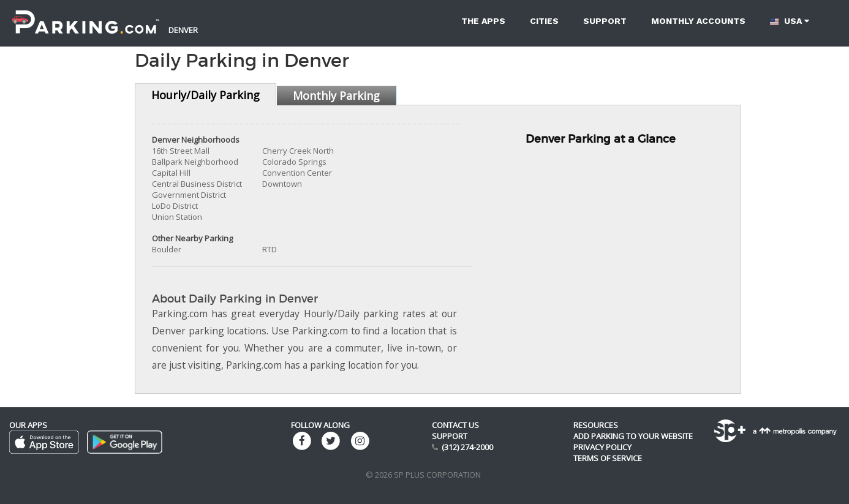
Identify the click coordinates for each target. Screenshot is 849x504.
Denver (183, 30)
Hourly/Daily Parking (206, 95)
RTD (270, 249)
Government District (189, 195)
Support (605, 21)
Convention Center (297, 173)
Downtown (282, 184)
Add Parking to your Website (633, 436)
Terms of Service (608, 458)
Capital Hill (171, 173)
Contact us (455, 425)
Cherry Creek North (298, 151)
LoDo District (175, 206)
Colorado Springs (294, 162)
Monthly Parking (336, 96)
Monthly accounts (698, 21)
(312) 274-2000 (467, 447)
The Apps (483, 21)
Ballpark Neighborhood (195, 162)
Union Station (177, 217)
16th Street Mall (181, 151)
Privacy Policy (602, 447)
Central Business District (197, 184)
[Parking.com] (86, 15)
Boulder (167, 249)
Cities (544, 21)
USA (790, 21)
